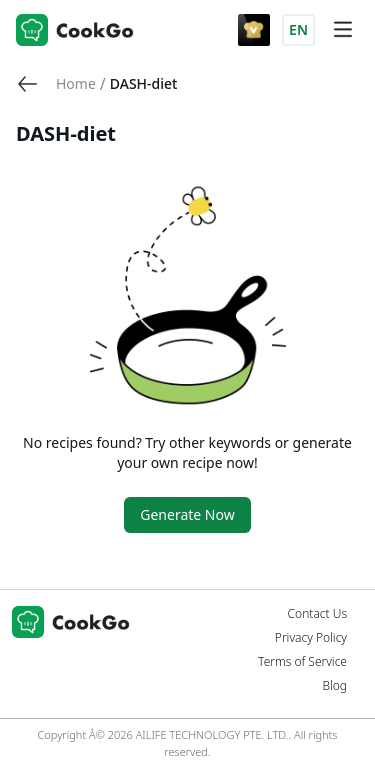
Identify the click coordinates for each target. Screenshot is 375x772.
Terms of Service (302, 662)
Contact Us (317, 614)
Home (76, 83)
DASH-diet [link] (144, 83)
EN (298, 29)
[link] (76, 84)
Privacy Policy (311, 638)
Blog (334, 686)
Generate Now (187, 514)
